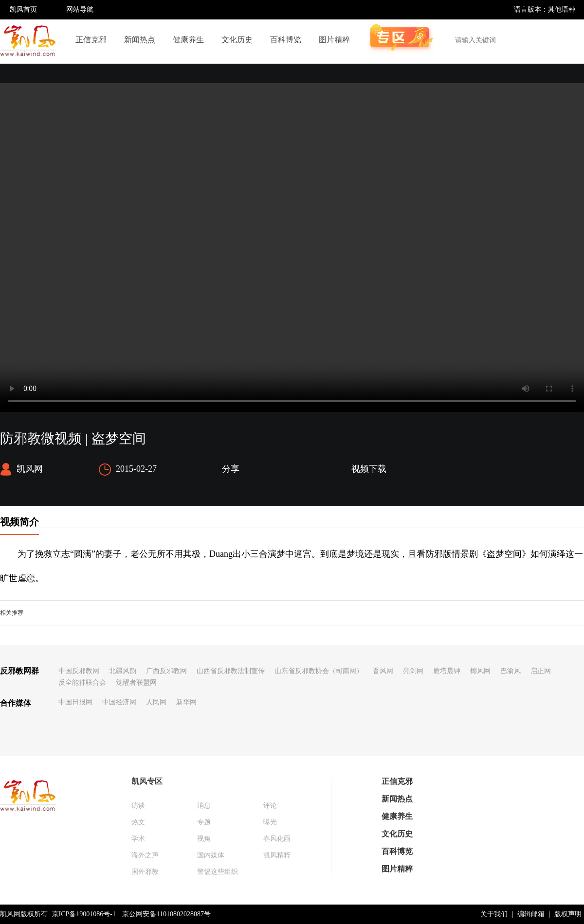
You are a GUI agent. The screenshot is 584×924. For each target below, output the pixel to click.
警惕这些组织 (218, 872)
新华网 (186, 702)
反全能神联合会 (82, 683)
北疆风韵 (123, 671)
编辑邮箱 (531, 914)
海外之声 (145, 855)
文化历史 (237, 40)
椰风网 (480, 671)
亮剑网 (413, 671)
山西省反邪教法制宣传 (231, 671)
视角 (204, 839)
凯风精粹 (277, 855)
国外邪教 (145, 872)
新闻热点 (140, 40)
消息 (204, 806)
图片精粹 (334, 40)
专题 (204, 822)
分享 (231, 469)
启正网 (541, 671)
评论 (270, 806)
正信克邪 (91, 40)
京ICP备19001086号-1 (84, 914)
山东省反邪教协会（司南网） (319, 671)
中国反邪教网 (79, 671)
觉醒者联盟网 (136, 683)
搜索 (571, 40)
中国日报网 (75, 702)
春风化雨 (277, 839)
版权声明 (568, 914)
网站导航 (80, 9)
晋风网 (383, 671)
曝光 (270, 822)
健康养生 (188, 40)
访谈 (138, 806)
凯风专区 (147, 781)
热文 (138, 822)
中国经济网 (119, 702)
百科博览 (286, 40)
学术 (138, 839)
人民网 (156, 702)
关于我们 (494, 914)
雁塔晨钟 (447, 671)
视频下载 (369, 469)
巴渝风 (511, 671)
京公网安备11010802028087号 (166, 914)
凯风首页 (23, 9)
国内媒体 (211, 855)
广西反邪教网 (166, 671)
